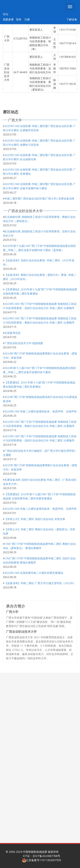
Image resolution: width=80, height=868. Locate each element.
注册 (27, 19)
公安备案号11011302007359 (43, 860)
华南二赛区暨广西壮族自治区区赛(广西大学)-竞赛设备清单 (39, 198)
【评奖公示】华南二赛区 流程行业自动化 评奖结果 (35, 519)
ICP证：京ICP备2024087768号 (42, 856)
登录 (19, 19)
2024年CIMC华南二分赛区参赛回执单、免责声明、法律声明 (40, 411)
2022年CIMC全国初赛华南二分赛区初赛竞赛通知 (34, 573)
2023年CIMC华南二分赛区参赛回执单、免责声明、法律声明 (40, 508)
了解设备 (72, 19)
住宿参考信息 (12, 333)
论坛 (6, 14)
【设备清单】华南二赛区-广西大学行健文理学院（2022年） (40, 583)
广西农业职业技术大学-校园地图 (24, 343)
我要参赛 (8, 19)
